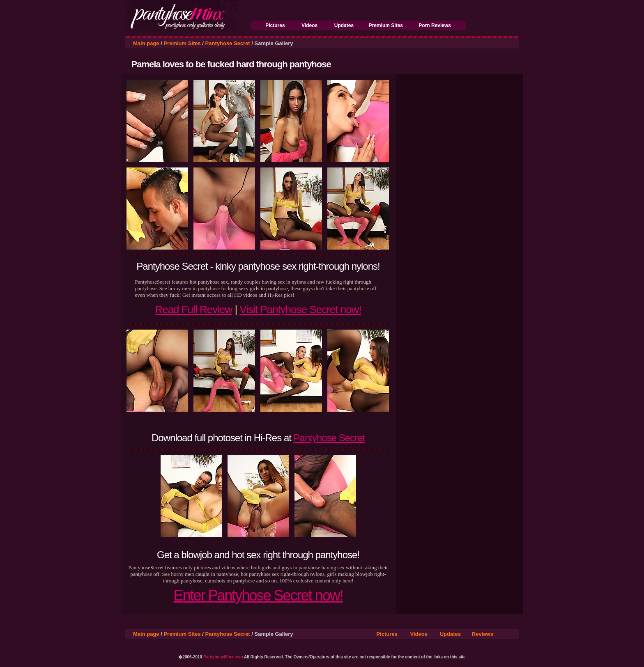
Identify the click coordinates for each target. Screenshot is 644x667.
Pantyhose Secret (228, 43)
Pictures (275, 25)
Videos (309, 25)
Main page (146, 43)
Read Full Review (193, 309)
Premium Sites (386, 25)
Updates (344, 25)
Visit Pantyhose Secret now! (300, 309)
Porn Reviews (435, 25)
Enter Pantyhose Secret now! (258, 595)
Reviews (483, 634)
